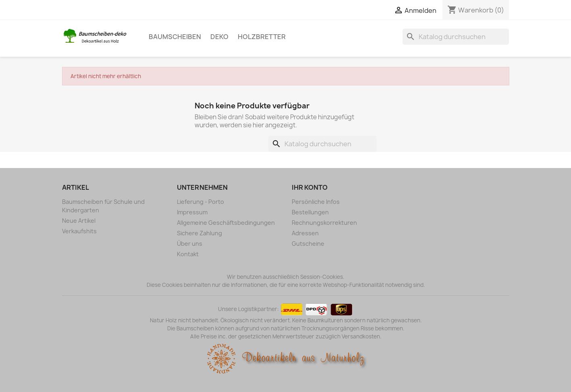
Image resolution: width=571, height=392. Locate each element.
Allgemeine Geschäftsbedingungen (226, 223)
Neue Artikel (79, 221)
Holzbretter (262, 37)
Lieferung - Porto (200, 202)
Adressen (305, 233)
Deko (219, 37)
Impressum (192, 212)
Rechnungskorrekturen (324, 223)
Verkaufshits (79, 231)
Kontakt (188, 254)
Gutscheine (308, 244)
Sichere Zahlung (199, 233)
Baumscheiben (175, 37)
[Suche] (456, 37)
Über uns (190, 244)
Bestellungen (310, 212)
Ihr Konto (310, 187)
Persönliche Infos (316, 202)
